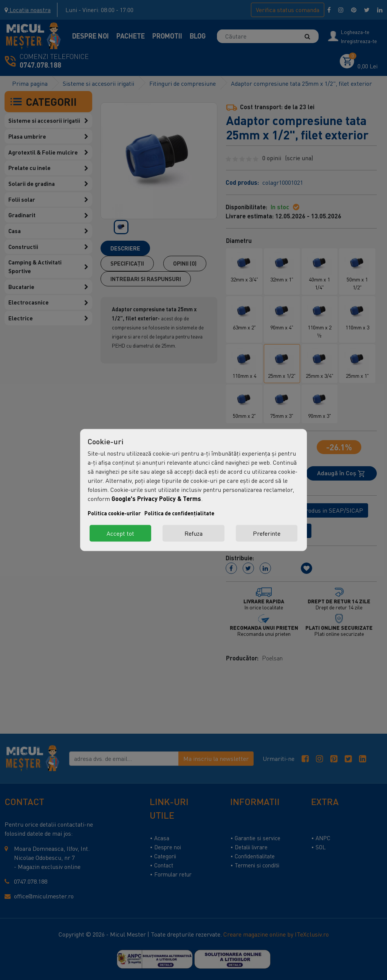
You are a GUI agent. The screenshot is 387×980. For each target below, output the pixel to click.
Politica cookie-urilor (114, 513)
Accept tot (120, 533)
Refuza (193, 533)
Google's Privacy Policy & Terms (156, 499)
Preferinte (267, 533)
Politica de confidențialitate (179, 513)
